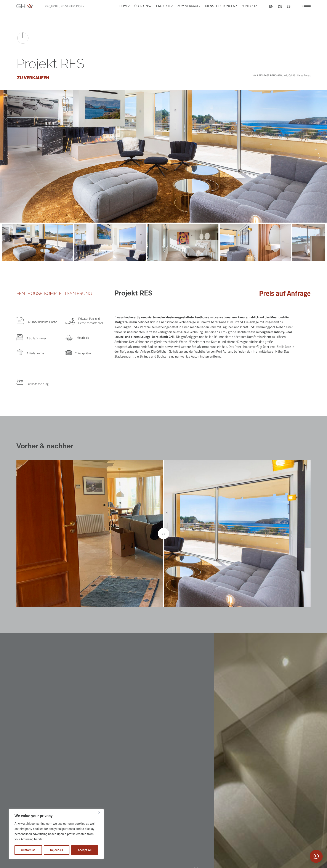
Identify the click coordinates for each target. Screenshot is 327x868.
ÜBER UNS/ (143, 6)
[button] (316, 856)
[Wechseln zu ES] (289, 6)
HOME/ (125, 6)
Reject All (57, 850)
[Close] (99, 812)
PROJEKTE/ (165, 6)
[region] (56, 834)
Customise (28, 850)
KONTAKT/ (249, 6)
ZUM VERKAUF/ (189, 6)
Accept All (85, 850)
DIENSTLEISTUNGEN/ (221, 6)
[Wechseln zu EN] (271, 6)
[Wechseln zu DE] (280, 6)
